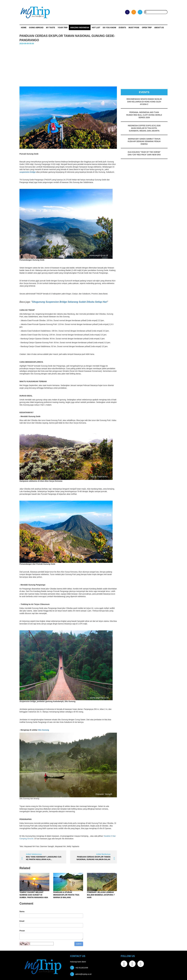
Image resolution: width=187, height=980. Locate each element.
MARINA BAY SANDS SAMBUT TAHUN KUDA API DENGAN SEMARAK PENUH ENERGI (144, 141)
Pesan (22, 931)
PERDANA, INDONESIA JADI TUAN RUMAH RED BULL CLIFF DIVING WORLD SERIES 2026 (144, 115)
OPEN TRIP (147, 28)
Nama (22, 911)
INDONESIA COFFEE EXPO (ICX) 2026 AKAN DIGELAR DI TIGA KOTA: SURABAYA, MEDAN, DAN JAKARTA (144, 128)
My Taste (51, 28)
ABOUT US (159, 28)
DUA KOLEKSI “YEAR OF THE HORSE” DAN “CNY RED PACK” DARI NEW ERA (144, 153)
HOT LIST (96, 28)
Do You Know (109, 28)
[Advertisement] (94, 64)
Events (122, 28)
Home (24, 28)
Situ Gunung (44, 730)
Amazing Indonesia (80, 28)
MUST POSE (134, 28)
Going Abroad (36, 28)
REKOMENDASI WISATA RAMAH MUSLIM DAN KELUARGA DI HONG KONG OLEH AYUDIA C (144, 102)
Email (22, 921)
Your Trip (63, 28)
